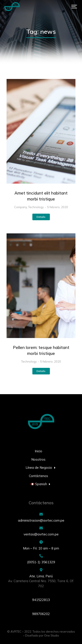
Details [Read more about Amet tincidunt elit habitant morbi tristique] (41, 217)
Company (21, 207)
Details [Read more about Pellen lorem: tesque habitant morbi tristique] (41, 371)
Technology (36, 207)
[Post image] (41, 131)
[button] (74, 7)
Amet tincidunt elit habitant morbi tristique (41, 196)
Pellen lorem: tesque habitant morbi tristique (41, 350)
